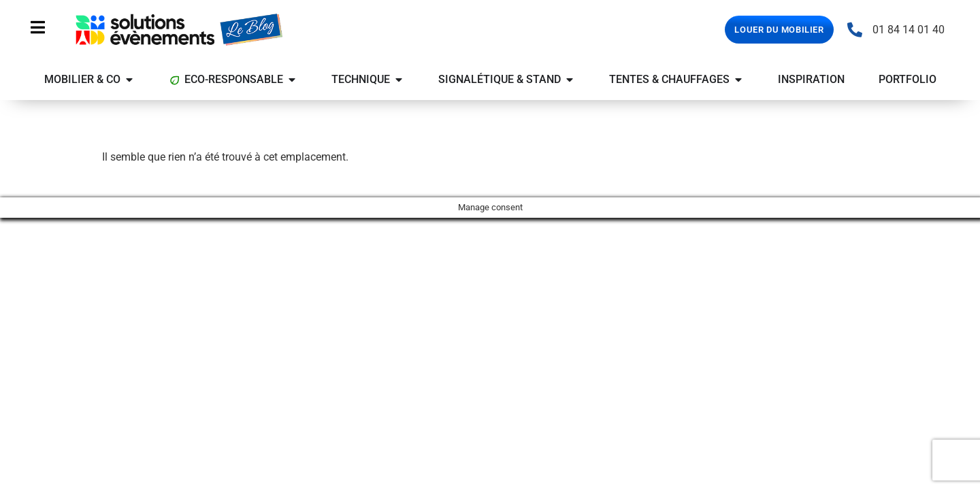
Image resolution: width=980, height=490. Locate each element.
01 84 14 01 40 (909, 30)
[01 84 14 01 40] (855, 30)
